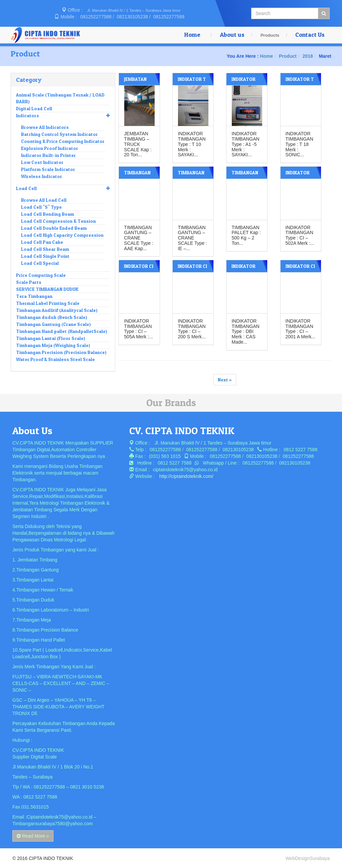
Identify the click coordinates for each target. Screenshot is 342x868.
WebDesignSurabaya (308, 858)
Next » (225, 379)
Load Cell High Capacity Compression (62, 235)
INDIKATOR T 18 (299, 82)
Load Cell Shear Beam (45, 249)
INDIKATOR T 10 (192, 82)
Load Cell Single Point (45, 256)
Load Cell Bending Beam (48, 214)
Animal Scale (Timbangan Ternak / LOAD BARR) (60, 98)
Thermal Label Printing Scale (48, 303)
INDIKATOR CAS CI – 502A (300, 175)
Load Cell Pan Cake (42, 242)
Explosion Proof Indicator (50, 148)
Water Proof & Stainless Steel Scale (55, 359)
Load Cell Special (40, 263)
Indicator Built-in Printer (48, 155)
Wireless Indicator (42, 176)
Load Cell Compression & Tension (58, 221)
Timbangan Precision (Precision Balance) (61, 352)
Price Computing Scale (41, 275)
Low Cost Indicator (42, 162)
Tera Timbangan (34, 296)
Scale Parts (29, 282)
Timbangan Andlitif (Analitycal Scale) (57, 310)
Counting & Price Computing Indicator (63, 141)
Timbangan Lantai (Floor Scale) (51, 338)
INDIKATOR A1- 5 (243, 82)
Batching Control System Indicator (59, 134)
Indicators (63, 116)
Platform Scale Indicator (48, 169)
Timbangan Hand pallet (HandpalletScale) (62, 331)
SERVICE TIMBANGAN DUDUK (47, 289)
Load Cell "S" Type (41, 207)
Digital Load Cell (34, 108)
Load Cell (63, 188)
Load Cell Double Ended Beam (54, 228)
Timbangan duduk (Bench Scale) (52, 317)
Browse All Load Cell (44, 200)
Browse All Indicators (45, 127)
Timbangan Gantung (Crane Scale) (53, 324)
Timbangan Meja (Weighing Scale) (53, 345)
